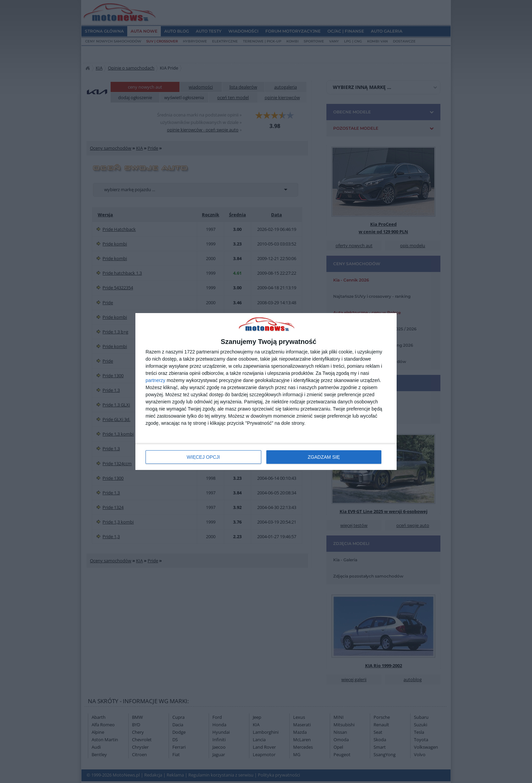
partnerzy (155, 380)
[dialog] (266, 392)
